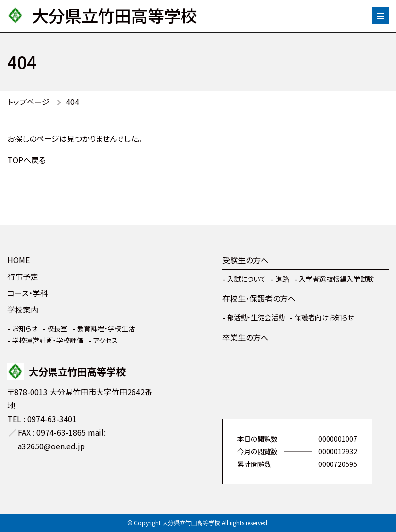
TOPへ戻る (26, 160)
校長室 (57, 328)
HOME (18, 260)
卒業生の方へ (245, 337)
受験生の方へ (245, 260)
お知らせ (25, 328)
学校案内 (23, 309)
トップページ (28, 102)
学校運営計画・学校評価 (48, 340)
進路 (282, 279)
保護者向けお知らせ (324, 317)
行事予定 (23, 276)
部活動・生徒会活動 (256, 317)
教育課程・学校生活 (106, 328)
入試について (247, 279)
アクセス (106, 340)
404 (73, 102)
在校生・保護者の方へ (259, 298)
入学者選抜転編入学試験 (336, 279)
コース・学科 (28, 293)
